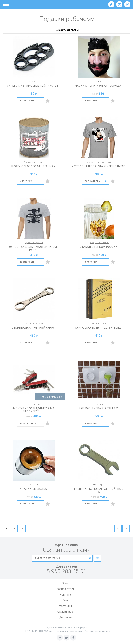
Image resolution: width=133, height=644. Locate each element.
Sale (65, 600)
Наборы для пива (34, 323)
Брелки (99, 404)
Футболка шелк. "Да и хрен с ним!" (99, 166)
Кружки (34, 485)
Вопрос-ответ (65, 589)
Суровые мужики (34, 243)
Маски (99, 81)
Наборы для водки (99, 243)
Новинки (65, 595)
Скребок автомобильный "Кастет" (33, 86)
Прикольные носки (34, 162)
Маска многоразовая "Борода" (99, 86)
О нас (65, 583)
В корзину (91, 101)
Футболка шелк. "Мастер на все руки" (34, 248)
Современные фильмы (99, 162)
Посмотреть (27, 101)
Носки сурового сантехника (33, 166)
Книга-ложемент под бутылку (99, 328)
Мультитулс (34, 404)
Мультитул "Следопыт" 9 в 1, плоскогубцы (34, 410)
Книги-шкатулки (99, 323)
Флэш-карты (99, 485)
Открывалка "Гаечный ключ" (33, 328)
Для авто (34, 81)
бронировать (28, 423)
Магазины (65, 606)
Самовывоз (65, 612)
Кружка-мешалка (33, 489)
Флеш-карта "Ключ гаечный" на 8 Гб (99, 490)
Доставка (65, 617)
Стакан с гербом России (99, 247)
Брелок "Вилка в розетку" (99, 408)
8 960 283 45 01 (66, 571)
